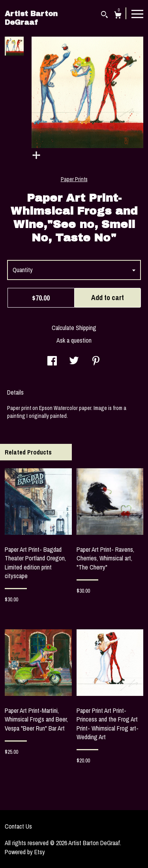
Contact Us (18, 826)
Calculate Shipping (74, 328)
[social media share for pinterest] (96, 362)
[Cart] (118, 16)
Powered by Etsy (25, 852)
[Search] (104, 16)
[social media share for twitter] (74, 362)
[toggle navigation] (137, 13)
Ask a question (74, 340)
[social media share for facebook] (52, 362)
